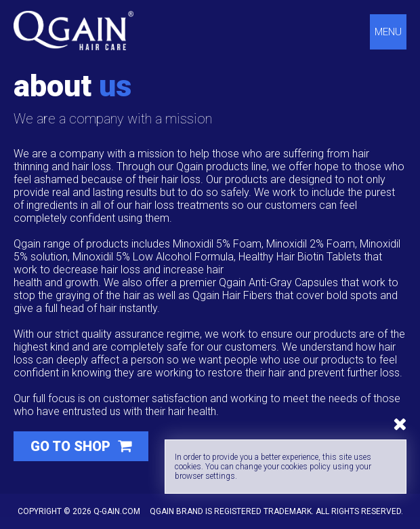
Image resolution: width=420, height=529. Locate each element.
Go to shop (72, 446)
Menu (388, 32)
